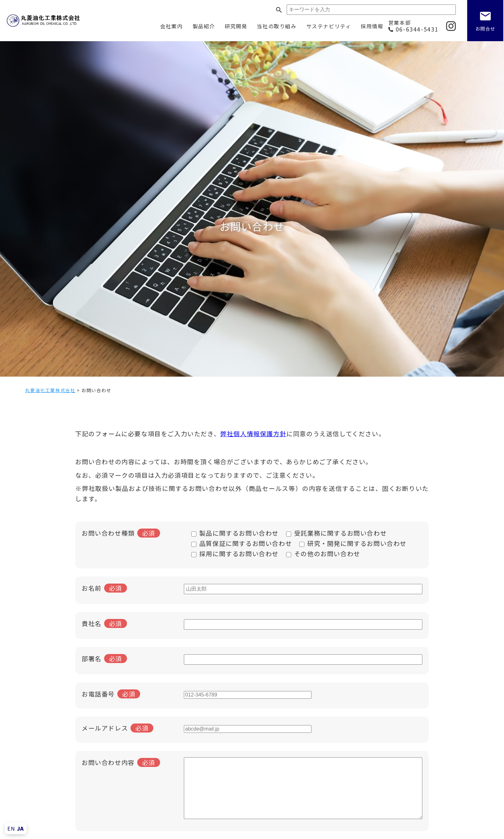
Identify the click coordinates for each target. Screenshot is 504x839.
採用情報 (372, 26)
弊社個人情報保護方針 (253, 434)
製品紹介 (204, 26)
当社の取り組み (277, 26)
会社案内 (171, 26)
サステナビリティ (329, 26)
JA (21, 828)
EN (11, 828)
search (279, 10)
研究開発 (236, 26)
